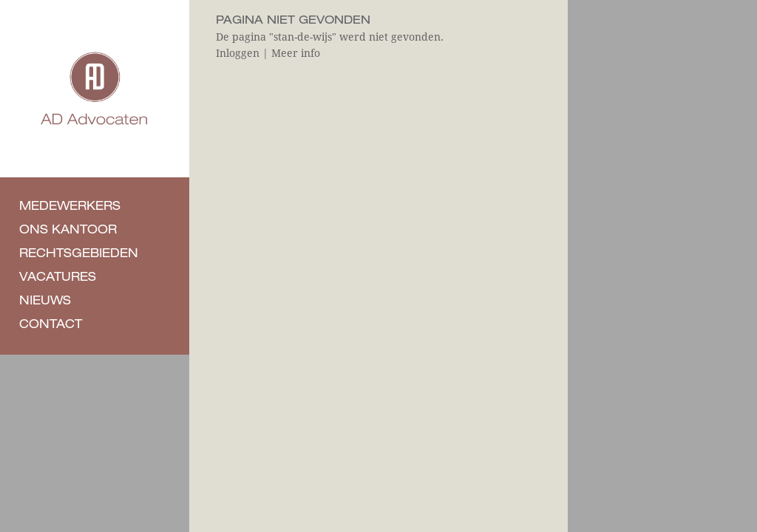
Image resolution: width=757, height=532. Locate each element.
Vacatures (58, 279)
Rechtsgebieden (79, 255)
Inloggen (238, 53)
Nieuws (45, 302)
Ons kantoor (68, 231)
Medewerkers (70, 208)
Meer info (296, 53)
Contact (51, 326)
